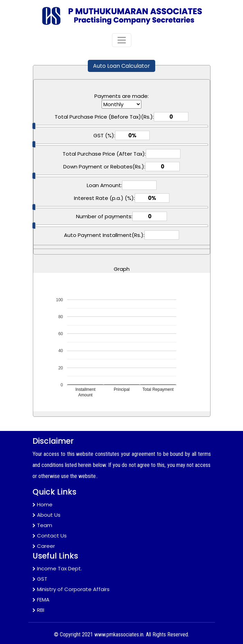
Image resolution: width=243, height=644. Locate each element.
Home (43, 504)
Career (44, 546)
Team (42, 525)
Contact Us (50, 536)
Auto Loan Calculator (121, 66)
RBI (38, 610)
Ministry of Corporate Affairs (71, 589)
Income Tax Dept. (57, 568)
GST (40, 579)
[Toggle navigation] (122, 40)
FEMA (41, 600)
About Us (46, 515)
